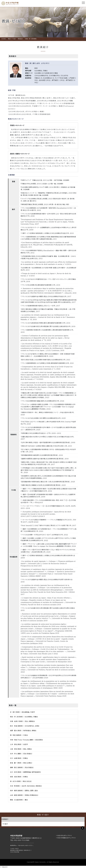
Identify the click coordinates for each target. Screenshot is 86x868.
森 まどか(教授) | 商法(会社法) (21, 781)
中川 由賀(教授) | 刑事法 (19, 758)
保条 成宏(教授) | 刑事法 (19, 777)
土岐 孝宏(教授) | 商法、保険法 (21, 749)
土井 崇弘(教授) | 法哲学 (19, 744)
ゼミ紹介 (5, 824)
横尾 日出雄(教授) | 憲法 (19, 800)
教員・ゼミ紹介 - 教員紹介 (16, 39)
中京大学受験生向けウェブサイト (66, 838)
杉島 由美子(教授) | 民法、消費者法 (22, 721)
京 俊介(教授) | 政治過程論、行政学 (22, 712)
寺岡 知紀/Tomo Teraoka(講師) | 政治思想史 (27, 740)
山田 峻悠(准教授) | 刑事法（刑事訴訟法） (24, 795)
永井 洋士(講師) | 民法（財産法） (21, 754)
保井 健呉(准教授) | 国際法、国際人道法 (24, 791)
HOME (4, 39)
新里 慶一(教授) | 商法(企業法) (21, 763)
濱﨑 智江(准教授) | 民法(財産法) (22, 767)
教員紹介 (5, 819)
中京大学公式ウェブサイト (65, 836)
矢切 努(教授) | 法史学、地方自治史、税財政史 (26, 786)
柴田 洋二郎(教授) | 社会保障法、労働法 (24, 717)
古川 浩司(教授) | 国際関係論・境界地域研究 (25, 772)
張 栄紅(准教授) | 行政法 (19, 735)
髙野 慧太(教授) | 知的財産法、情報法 (23, 731)
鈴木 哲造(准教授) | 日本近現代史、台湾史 (25, 726)
